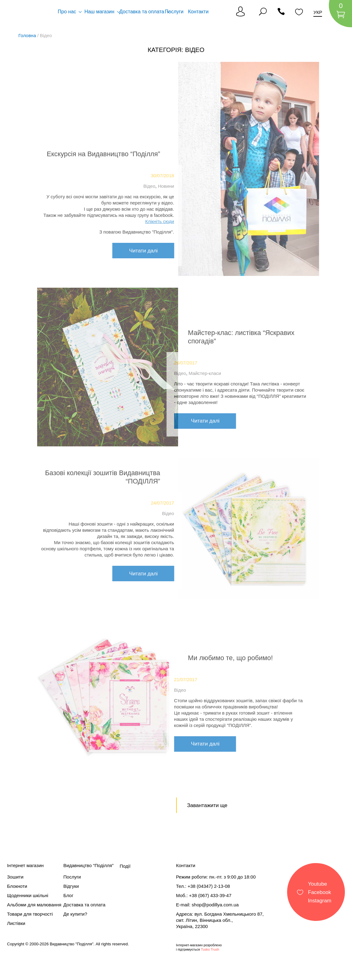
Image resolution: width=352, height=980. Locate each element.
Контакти (198, 12)
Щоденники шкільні (28, 895)
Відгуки (71, 886)
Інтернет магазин (25, 865)
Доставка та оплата (142, 12)
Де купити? (75, 914)
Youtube (318, 884)
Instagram (320, 900)
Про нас (67, 12)
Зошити (15, 877)
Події (125, 866)
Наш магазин (99, 12)
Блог (68, 895)
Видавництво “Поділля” (88, 865)
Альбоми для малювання (34, 905)
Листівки (16, 923)
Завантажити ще (207, 805)
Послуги (174, 12)
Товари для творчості (30, 914)
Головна (27, 35)
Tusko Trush (210, 949)
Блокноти (17, 886)
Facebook (320, 892)
